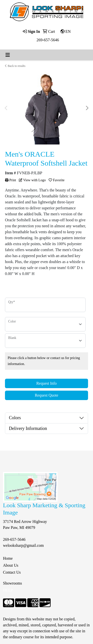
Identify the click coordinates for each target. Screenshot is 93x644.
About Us (11, 565)
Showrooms (12, 583)
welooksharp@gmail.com (23, 545)
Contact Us (12, 572)
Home (8, 558)
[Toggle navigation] (8, 55)
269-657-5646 (48, 40)
